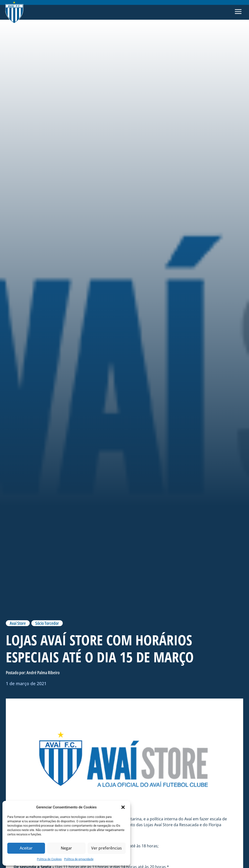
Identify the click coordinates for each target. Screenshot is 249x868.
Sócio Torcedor (47, 623)
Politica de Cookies (49, 859)
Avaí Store (18, 623)
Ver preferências (107, 848)
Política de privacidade (79, 859)
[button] (123, 807)
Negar (66, 848)
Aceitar (26, 848)
